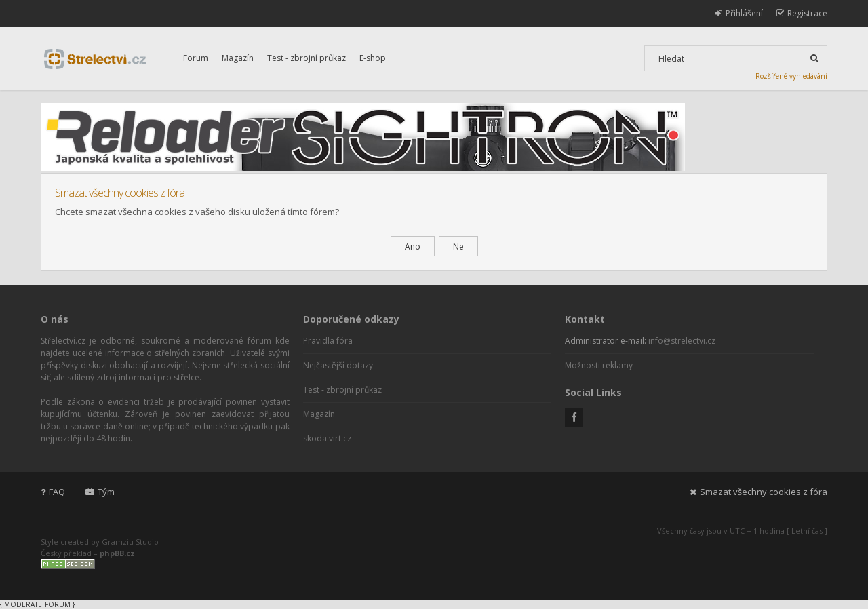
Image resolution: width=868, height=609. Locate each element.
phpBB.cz (117, 553)
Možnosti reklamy (599, 365)
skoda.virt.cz (327, 438)
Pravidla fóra (328, 341)
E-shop (373, 58)
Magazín (238, 58)
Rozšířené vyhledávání (791, 76)
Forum (196, 58)
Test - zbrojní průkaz (307, 58)
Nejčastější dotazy (338, 365)
